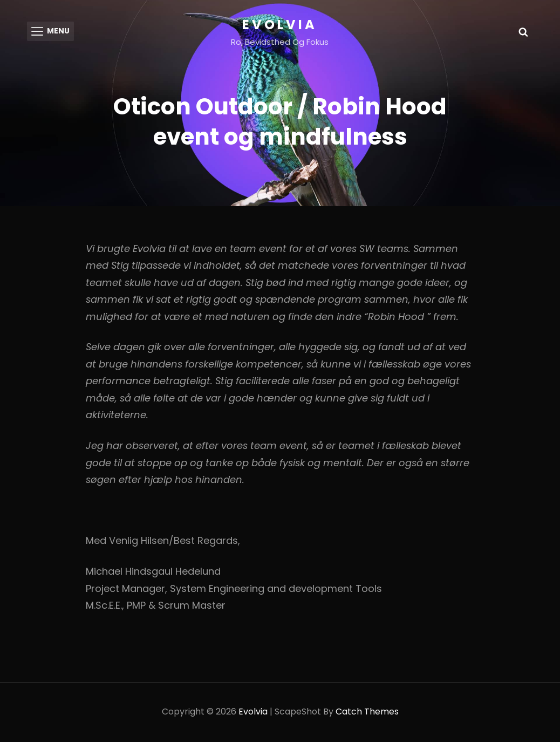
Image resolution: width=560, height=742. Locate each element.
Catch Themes (367, 713)
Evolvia (280, 25)
